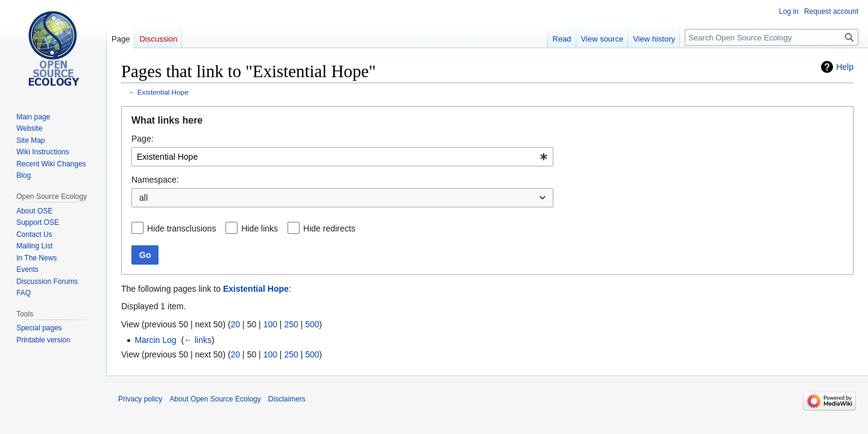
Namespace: (155, 180)
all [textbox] (143, 198)
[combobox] (342, 157)
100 (270, 324)
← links (198, 340)
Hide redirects (329, 228)
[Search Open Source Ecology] (772, 37)
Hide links (259, 228)
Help (845, 67)
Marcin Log (155, 340)
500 (312, 324)
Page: (143, 139)
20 (236, 324)
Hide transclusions (181, 228)
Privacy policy (140, 399)
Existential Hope (163, 92)
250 (291, 324)
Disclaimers (287, 399)
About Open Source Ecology (215, 399)
